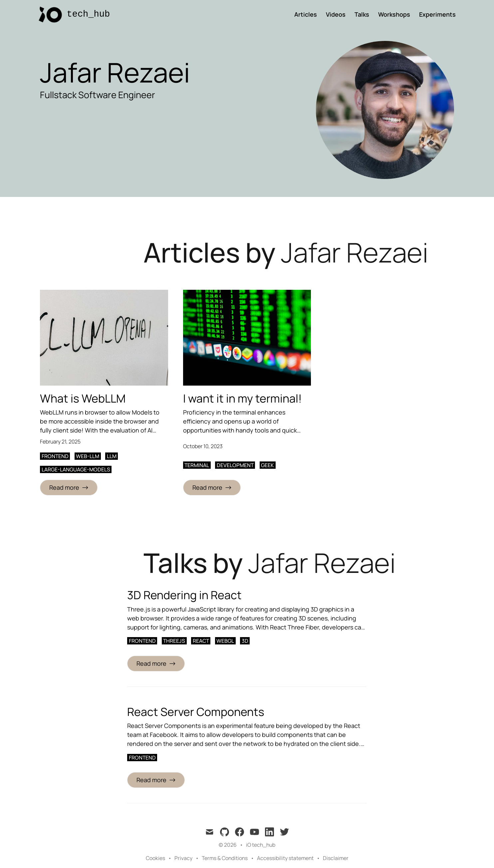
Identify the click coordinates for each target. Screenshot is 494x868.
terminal (197, 465)
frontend (55, 456)
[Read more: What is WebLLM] (69, 488)
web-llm (88, 456)
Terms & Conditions (225, 858)
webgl (225, 641)
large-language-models (76, 469)
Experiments (437, 14)
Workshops (394, 14)
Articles (306, 14)
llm (112, 456)
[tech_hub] (72, 14)
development (235, 465)
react (201, 641)
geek (267, 465)
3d (245, 641)
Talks (362, 14)
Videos (336, 14)
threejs (174, 641)
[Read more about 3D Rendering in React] (156, 664)
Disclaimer (336, 858)
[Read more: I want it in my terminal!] (212, 488)
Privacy (183, 858)
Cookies (155, 858)
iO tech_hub (261, 845)
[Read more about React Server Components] (156, 780)
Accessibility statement (285, 858)
